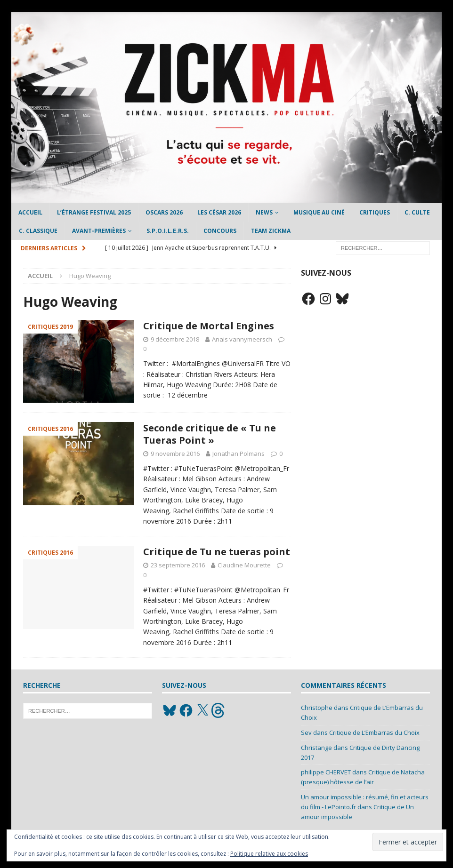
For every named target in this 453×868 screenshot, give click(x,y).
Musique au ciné (319, 212)
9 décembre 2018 (175, 339)
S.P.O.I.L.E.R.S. (168, 231)
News (264, 212)
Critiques (375, 212)
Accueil (30, 212)
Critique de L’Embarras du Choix (374, 733)
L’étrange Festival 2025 (94, 212)
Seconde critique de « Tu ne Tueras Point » (210, 434)
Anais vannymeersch (242, 339)
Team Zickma (271, 231)
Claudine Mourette (244, 565)
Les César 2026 (219, 212)
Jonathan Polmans (239, 454)
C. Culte (417, 212)
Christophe (317, 708)
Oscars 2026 (164, 212)
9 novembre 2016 (175, 454)
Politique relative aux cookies (269, 854)
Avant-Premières (99, 231)
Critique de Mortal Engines (209, 326)
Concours (220, 231)
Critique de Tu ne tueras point (217, 552)
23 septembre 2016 (178, 565)
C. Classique (38, 231)
